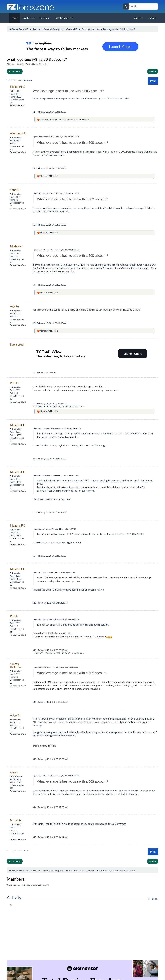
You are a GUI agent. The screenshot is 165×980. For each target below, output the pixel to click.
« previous (15, 71)
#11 (35, 650)
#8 (34, 512)
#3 (34, 225)
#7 (34, 459)
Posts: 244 (15, 94)
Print (153, 81)
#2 (34, 168)
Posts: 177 (15, 390)
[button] (153, 81)
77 (21, 80)
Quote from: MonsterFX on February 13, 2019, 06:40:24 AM (56, 619)
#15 (35, 837)
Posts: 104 (15, 253)
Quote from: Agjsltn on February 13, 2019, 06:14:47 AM (55, 529)
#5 (34, 323)
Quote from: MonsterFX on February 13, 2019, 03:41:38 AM (56, 137)
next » (153, 71)
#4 (34, 285)
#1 (34, 112)
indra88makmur (57, 119)
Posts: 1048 (15, 779)
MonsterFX (45, 176)
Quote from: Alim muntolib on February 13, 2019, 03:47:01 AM (57, 428)
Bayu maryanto (75, 119)
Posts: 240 (15, 140)
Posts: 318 (15, 722)
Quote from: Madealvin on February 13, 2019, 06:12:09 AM (56, 475)
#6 (34, 372)
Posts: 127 (15, 197)
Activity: (15, 897)
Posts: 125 (15, 313)
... (19, 80)
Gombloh (44, 119)
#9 (34, 556)
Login (152, 18)
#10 (35, 603)
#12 (35, 702)
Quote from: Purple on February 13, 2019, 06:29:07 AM (54, 572)
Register (138, 18)
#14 (35, 807)
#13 (35, 759)
